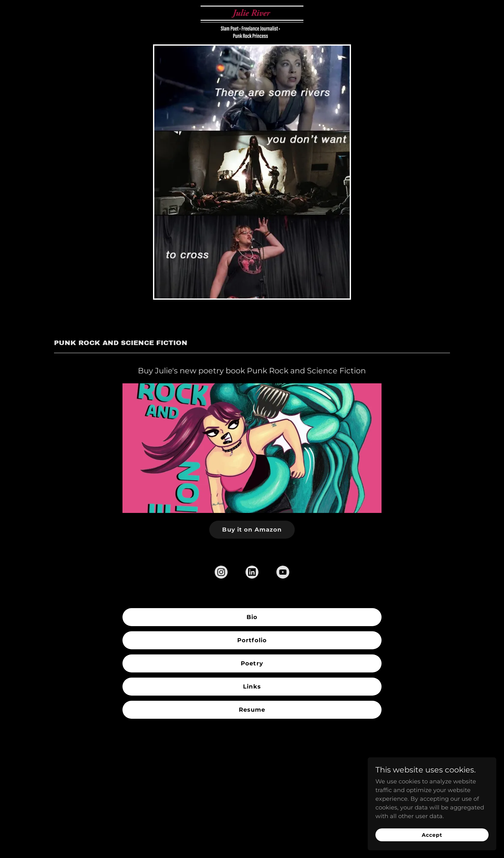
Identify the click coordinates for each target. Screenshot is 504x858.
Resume (252, 710)
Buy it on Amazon (252, 530)
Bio (252, 617)
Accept (432, 835)
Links (252, 687)
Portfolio (252, 640)
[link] (252, 8)
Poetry (252, 663)
